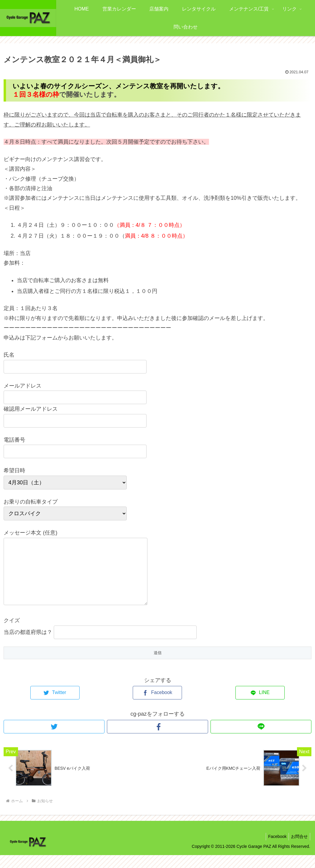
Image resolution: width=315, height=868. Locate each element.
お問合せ (298, 849)
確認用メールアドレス (31, 409)
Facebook (275, 849)
